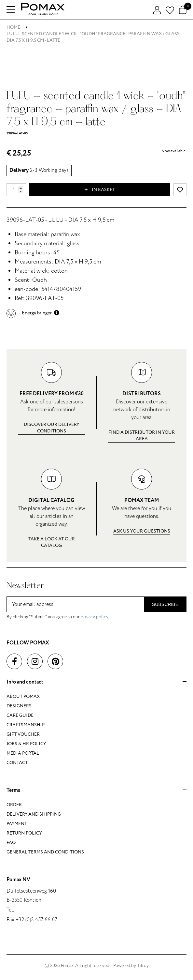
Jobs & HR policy (26, 744)
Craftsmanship (26, 725)
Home (13, 27)
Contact (17, 763)
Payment (17, 824)
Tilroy (143, 965)
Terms (96, 791)
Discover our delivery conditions (51, 428)
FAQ (11, 843)
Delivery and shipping (34, 814)
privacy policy (95, 617)
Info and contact (96, 682)
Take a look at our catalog (52, 542)
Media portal (23, 753)
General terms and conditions (45, 852)
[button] (33, 313)
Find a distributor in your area (142, 436)
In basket (100, 190)
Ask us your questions (142, 531)
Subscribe (165, 604)
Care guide (20, 715)
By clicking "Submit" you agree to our (57, 617)
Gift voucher (23, 734)
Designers (19, 706)
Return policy (24, 833)
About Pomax (23, 696)
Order (14, 805)
